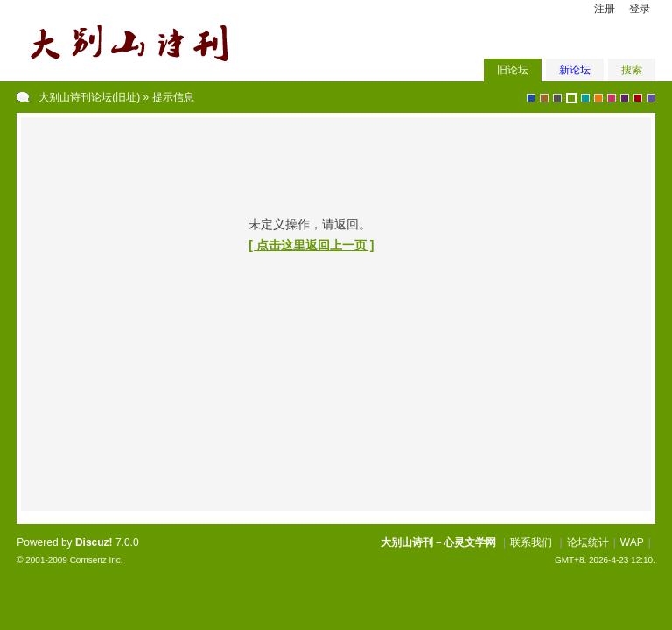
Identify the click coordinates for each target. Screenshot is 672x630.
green (571, 98)
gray (557, 98)
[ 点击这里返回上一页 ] (311, 245)
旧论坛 (513, 70)
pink (612, 98)
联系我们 (531, 542)
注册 (605, 9)
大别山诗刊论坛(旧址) (89, 97)
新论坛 (575, 70)
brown (544, 98)
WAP (632, 542)
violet (651, 98)
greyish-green (585, 98)
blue (531, 98)
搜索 (632, 70)
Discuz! (94, 542)
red (638, 98)
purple (625, 98)
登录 (640, 9)
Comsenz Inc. (97, 560)
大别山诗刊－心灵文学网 (438, 542)
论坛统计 (588, 542)
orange (598, 98)
